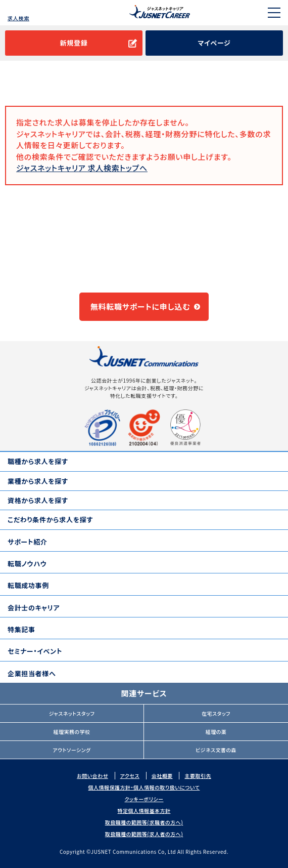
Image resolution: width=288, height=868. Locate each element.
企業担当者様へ (32, 673)
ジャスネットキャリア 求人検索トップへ (82, 168)
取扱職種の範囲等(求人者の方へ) (144, 834)
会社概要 (162, 776)
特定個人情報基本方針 (144, 811)
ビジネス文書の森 (216, 750)
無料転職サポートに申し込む (140, 306)
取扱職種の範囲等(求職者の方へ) (144, 822)
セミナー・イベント (35, 651)
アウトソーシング (71, 750)
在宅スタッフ (216, 713)
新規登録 (74, 43)
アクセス (130, 776)
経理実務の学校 (71, 732)
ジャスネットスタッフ (72, 713)
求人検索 (18, 18)
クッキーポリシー (144, 799)
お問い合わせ (92, 776)
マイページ (214, 43)
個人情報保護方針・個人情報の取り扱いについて (144, 787)
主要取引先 (198, 776)
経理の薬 (216, 732)
